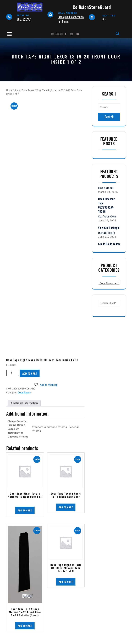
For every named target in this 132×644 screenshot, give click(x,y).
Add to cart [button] (25, 510)
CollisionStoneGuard (92, 7)
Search (109, 117)
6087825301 (24, 19)
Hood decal (106, 188)
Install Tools (107, 233)
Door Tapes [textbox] (108, 283)
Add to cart (30, 373)
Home (9, 90)
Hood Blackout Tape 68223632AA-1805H (106, 205)
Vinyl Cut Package (109, 228)
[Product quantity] (13, 373)
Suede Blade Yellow (109, 244)
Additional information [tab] (24, 403)
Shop (17, 90)
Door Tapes (28, 90)
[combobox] (109, 282)
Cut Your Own (107, 217)
